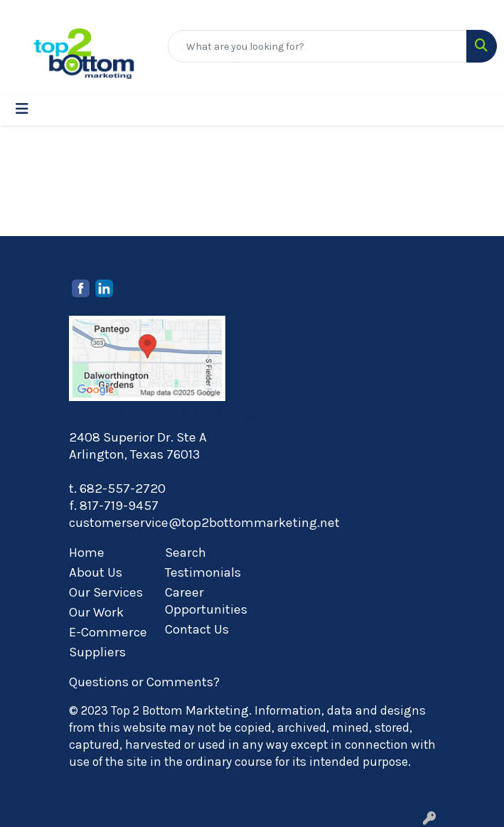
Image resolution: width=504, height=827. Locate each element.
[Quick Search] (317, 46)
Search (186, 553)
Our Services (106, 592)
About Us (96, 572)
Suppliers (97, 652)
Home (87, 553)
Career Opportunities (204, 601)
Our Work (96, 612)
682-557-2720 (123, 489)
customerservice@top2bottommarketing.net (204, 523)
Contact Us (197, 629)
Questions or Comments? (144, 682)
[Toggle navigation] (22, 109)
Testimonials (203, 572)
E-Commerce (108, 632)
